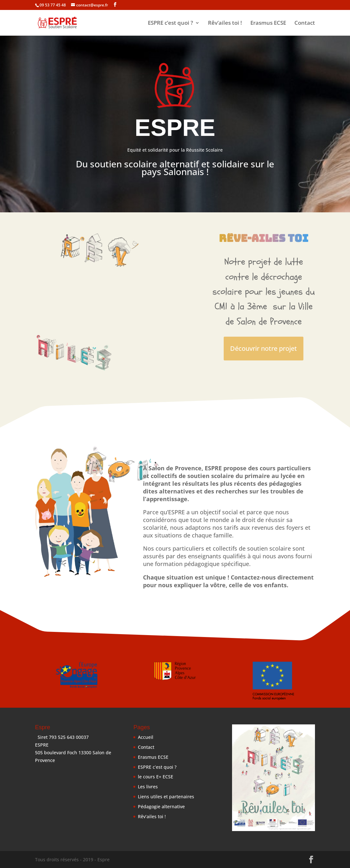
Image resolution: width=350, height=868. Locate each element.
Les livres (148, 787)
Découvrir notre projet (264, 348)
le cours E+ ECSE (156, 777)
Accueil (146, 737)
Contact (305, 23)
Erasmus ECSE (268, 23)
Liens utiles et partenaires (166, 797)
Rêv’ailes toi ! (225, 23)
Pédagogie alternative (161, 806)
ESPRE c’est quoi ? (171, 23)
